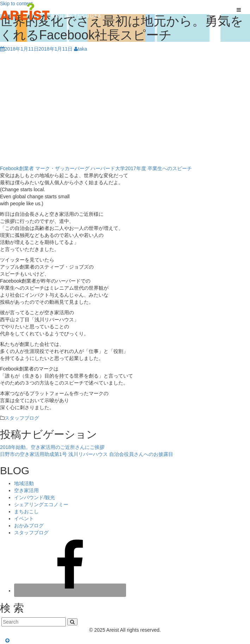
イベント (24, 519)
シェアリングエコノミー (41, 504)
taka (80, 49)
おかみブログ (29, 526)
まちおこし (26, 511)
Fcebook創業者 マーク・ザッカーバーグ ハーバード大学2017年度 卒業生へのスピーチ (96, 168)
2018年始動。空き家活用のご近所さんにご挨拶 (52, 447)
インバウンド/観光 (35, 497)
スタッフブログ (22, 418)
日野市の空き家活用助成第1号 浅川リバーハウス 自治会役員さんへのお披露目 (87, 454)
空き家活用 (26, 490)
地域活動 (24, 483)
